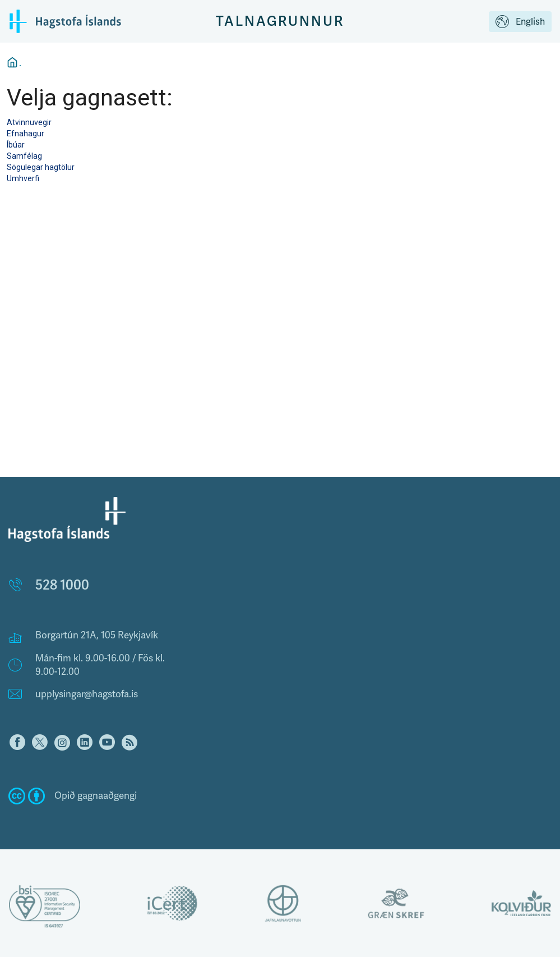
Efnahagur (26, 134)
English (520, 22)
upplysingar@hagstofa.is (87, 694)
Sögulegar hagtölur (41, 167)
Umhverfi (23, 178)
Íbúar (16, 145)
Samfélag (24, 156)
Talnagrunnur (280, 21)
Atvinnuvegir (29, 122)
